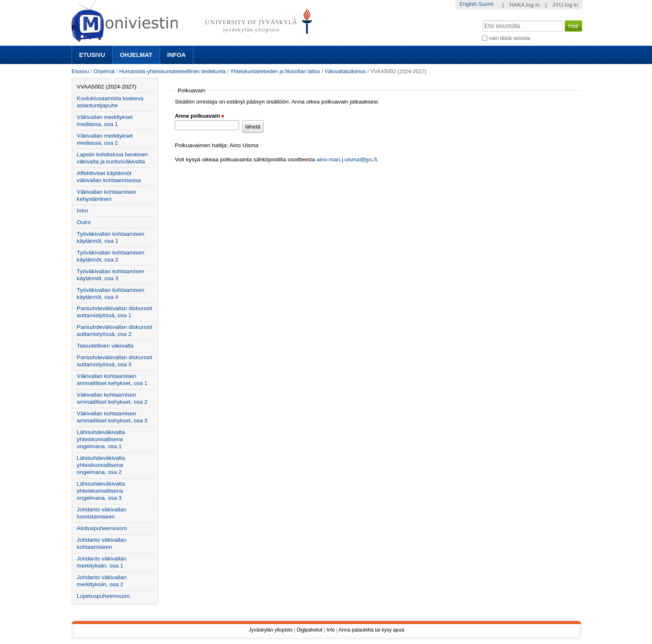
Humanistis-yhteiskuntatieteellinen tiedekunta (173, 71)
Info (331, 630)
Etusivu (92, 55)
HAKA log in (525, 5)
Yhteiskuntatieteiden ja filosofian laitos (275, 71)
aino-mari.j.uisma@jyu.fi (347, 159)
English (468, 4)
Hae (482, 20)
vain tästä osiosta (510, 38)
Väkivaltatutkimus (345, 71)
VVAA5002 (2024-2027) (107, 87)
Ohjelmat (136, 55)
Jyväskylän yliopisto (270, 630)
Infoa (177, 55)
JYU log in (565, 5)
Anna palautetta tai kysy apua (371, 630)
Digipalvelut (309, 630)
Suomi (486, 4)
